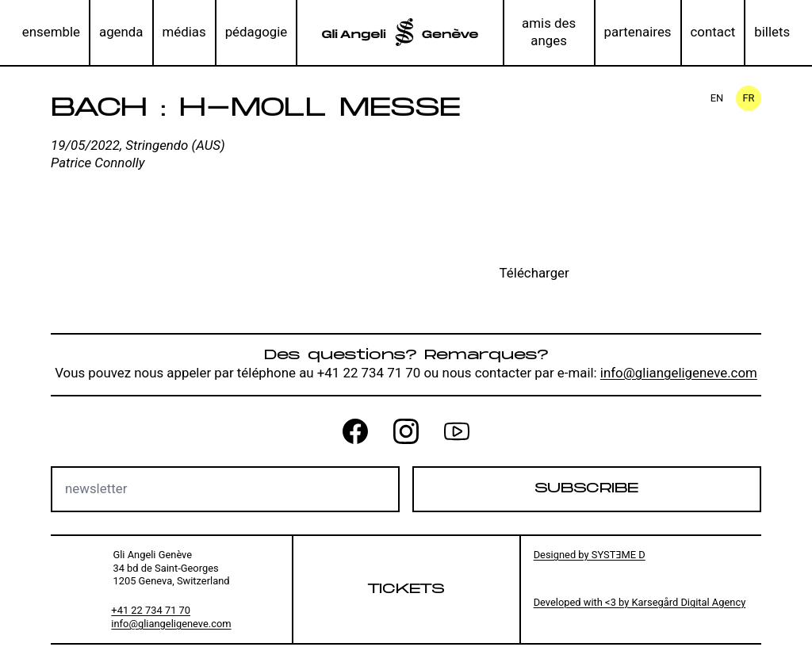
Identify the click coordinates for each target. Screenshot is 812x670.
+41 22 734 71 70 (151, 610)
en (717, 98)
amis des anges (549, 32)
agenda (121, 32)
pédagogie (257, 32)
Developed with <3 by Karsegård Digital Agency (640, 602)
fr (748, 98)
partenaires (638, 32)
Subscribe (586, 488)
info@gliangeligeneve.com (679, 373)
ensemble (51, 32)
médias (184, 32)
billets (772, 32)
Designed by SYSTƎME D (590, 555)
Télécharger (534, 273)
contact (713, 32)
